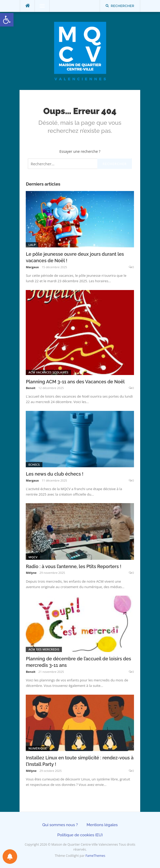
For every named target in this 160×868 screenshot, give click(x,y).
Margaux (32, 267)
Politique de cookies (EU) (80, 835)
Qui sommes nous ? (60, 825)
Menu (40, 6)
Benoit (31, 388)
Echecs (34, 465)
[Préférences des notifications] (10, 857)
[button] (7, 20)
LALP (32, 245)
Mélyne (31, 573)
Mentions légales (102, 825)
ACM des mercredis (44, 649)
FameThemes (95, 856)
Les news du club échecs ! (55, 474)
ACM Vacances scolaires (48, 372)
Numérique (38, 748)
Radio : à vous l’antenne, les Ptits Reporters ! (73, 566)
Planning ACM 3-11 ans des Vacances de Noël (75, 382)
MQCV (33, 557)
